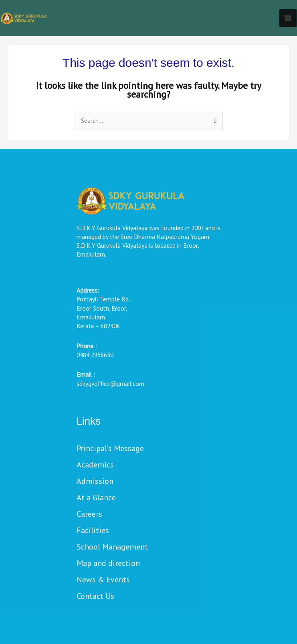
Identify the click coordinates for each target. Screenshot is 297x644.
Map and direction (108, 564)
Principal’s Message (110, 449)
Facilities (93, 531)
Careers (89, 515)
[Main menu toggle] (288, 18)
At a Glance (96, 498)
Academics (95, 465)
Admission (95, 482)
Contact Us (95, 597)
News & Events (103, 580)
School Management (112, 547)
